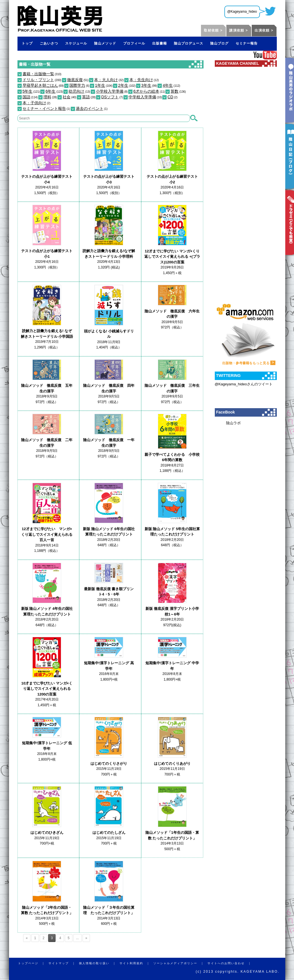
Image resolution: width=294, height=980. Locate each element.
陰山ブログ (219, 43)
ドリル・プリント (38, 80)
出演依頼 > (264, 30)
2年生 (123, 85)
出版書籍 (160, 43)
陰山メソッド (105, 43)
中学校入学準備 (142, 97)
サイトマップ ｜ (64, 963)
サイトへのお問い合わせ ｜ (231, 963)
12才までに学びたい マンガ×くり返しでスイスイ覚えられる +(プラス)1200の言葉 (172, 257)
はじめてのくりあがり (172, 764)
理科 (47, 97)
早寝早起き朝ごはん (40, 85)
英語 (86, 97)
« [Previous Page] (27, 938)
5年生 (28, 91)
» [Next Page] (86, 938)
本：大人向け (106, 80)
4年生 (168, 85)
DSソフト (110, 97)
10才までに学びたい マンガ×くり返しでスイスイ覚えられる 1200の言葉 (47, 689)
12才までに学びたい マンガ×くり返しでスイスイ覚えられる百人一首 (47, 534)
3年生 (146, 85)
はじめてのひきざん (47, 833)
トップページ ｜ (33, 963)
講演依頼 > (238, 30)
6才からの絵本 (146, 91)
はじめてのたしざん (109, 833)
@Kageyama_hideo (242, 12)
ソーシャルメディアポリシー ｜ (180, 963)
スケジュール (76, 43)
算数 (174, 91)
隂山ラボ (233, 423)
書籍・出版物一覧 (35, 64)
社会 (67, 97)
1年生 (100, 85)
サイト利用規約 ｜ (136, 963)
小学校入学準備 (110, 91)
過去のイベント (90, 108)
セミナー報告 (247, 43)
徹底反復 (75, 80)
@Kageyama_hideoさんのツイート (244, 384)
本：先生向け (141, 80)
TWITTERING (228, 375)
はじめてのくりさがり (109, 764)
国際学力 (77, 85)
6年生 (50, 91)
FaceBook (226, 412)
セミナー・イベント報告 (44, 108)
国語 (26, 97)
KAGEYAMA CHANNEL (238, 63)
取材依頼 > (213, 30)
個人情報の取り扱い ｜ (99, 963)
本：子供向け (34, 103)
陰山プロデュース (189, 43)
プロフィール (134, 43)
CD (170, 97)
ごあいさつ (49, 43)
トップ (27, 43)
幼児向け (76, 91)
